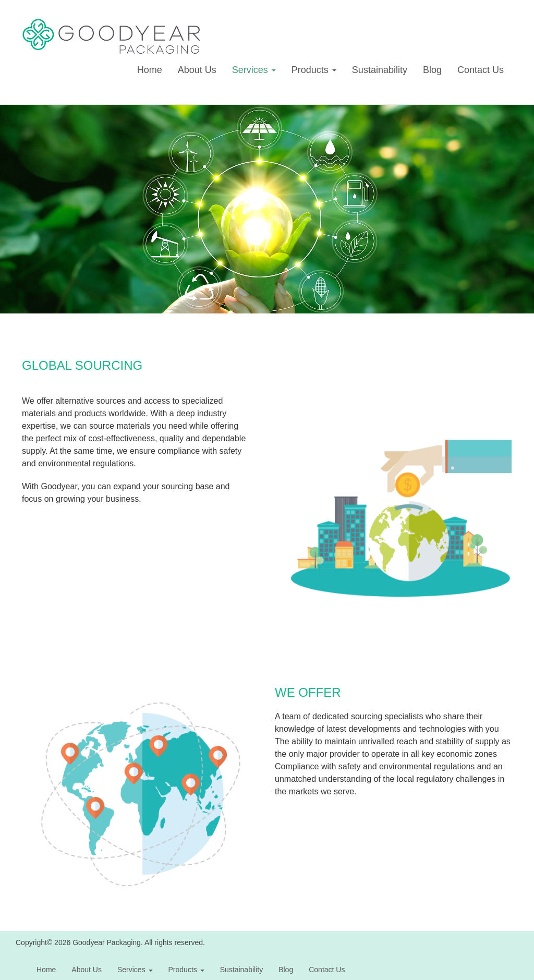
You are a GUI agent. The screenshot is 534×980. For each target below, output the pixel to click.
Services (254, 70)
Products (314, 70)
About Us (197, 70)
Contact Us (481, 70)
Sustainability (380, 70)
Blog (432, 70)
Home (150, 70)
